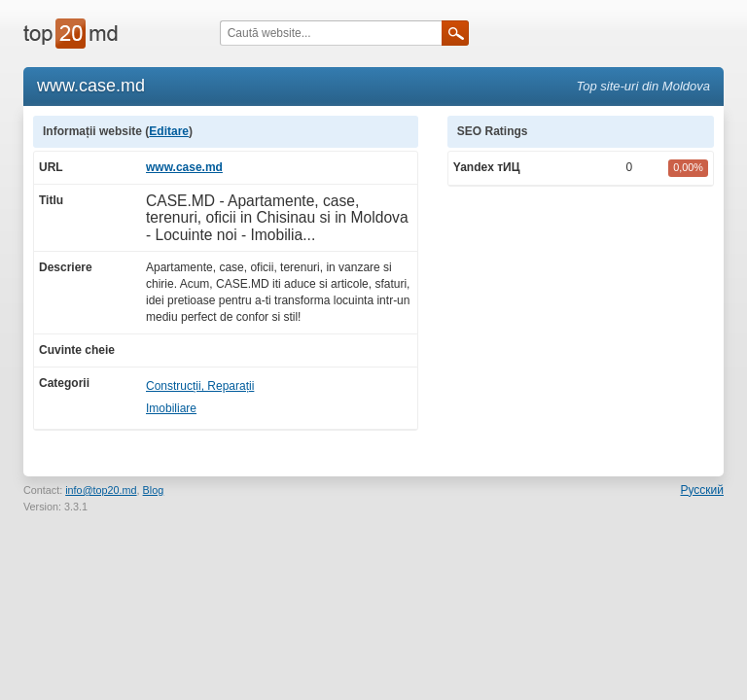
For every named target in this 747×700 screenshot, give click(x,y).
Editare (169, 131)
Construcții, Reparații (200, 386)
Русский (702, 490)
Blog (154, 490)
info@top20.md (101, 490)
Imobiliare (171, 408)
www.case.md (184, 167)
